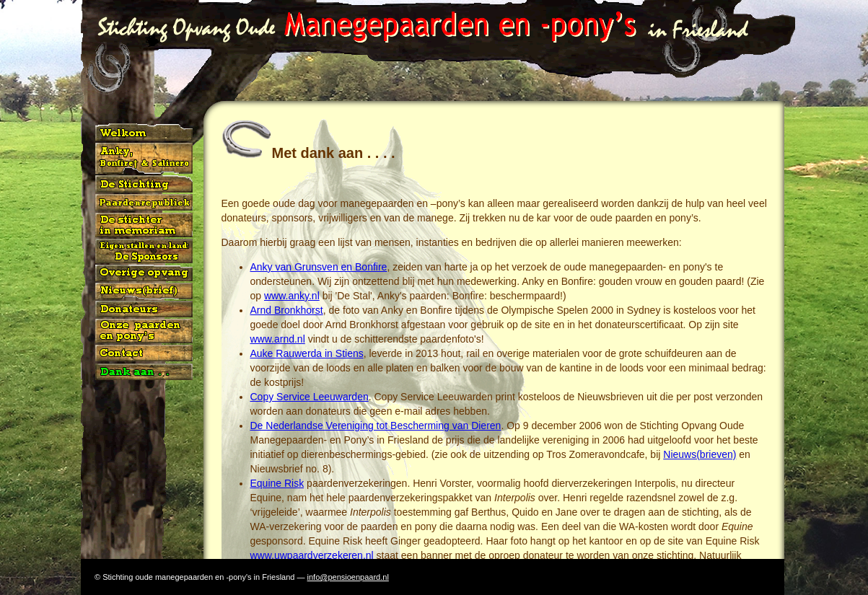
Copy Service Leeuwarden (310, 397)
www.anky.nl (292, 296)
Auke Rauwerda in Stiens (307, 353)
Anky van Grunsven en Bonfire (319, 267)
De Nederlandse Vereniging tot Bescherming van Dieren (376, 426)
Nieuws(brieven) (700, 454)
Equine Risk (277, 483)
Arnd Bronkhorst (287, 310)
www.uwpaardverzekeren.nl (312, 555)
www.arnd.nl (278, 339)
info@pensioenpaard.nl (348, 577)
